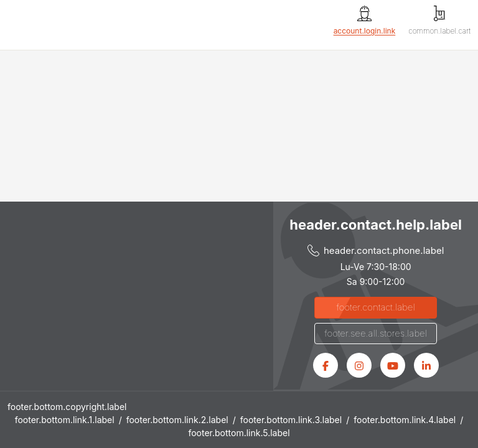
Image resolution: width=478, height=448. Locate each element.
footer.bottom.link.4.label (405, 420)
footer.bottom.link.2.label (177, 420)
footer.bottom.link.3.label (291, 420)
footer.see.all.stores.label (376, 333)
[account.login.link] (365, 21)
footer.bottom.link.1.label (65, 420)
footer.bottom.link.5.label (239, 433)
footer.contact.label (376, 307)
